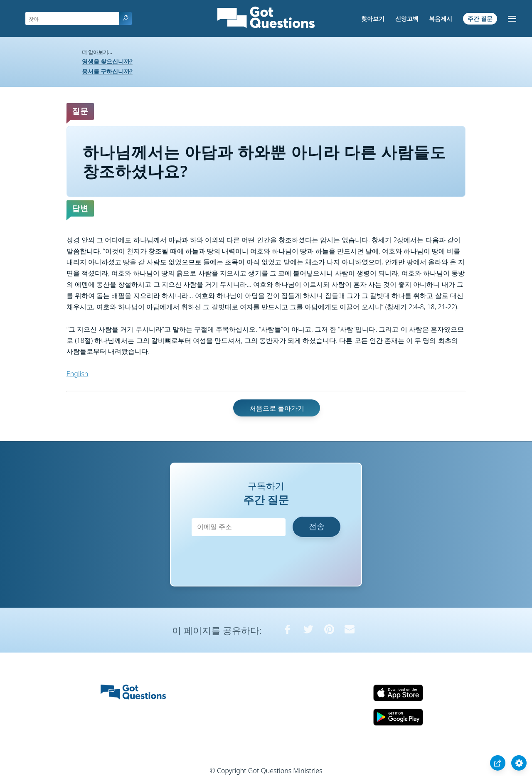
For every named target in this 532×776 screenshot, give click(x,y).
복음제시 (441, 18)
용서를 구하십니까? (107, 71)
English (77, 374)
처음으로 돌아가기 (277, 408)
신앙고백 (407, 18)
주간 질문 (480, 18)
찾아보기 (373, 18)
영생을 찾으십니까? (107, 61)
